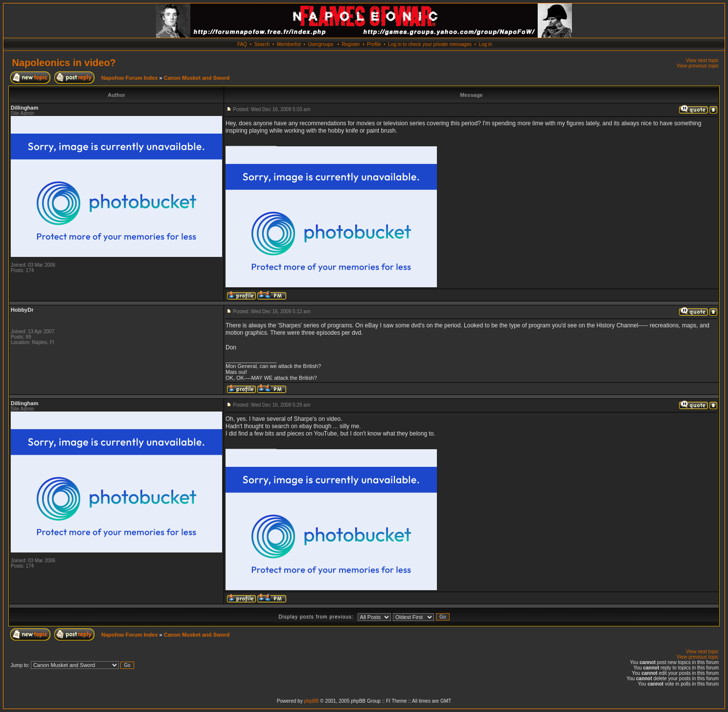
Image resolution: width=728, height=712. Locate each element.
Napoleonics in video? (64, 63)
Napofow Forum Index (130, 78)
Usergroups (320, 44)
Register (351, 44)
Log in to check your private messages (430, 44)
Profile (374, 44)
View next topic (702, 60)
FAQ (242, 44)
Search (262, 44)
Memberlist (289, 44)
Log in (486, 44)
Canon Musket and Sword (197, 78)
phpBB (311, 701)
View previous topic (698, 66)
